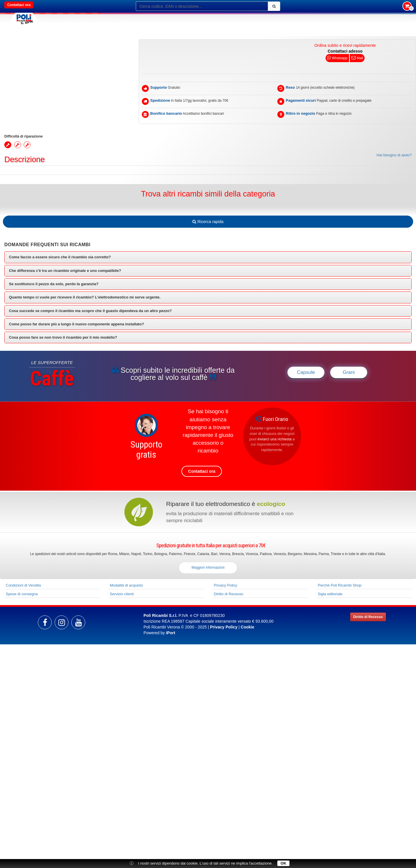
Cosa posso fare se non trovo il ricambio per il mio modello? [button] (63, 337)
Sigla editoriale (330, 594)
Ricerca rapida (208, 222)
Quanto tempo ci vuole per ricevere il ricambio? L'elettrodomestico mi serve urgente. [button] (85, 297)
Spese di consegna (22, 594)
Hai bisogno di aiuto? (394, 155)
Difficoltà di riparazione (24, 136)
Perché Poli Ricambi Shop (340, 585)
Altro (114, 21)
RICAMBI (56, 21)
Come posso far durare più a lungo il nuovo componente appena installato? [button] (76, 324)
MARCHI (77, 21)
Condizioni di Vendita (23, 585)
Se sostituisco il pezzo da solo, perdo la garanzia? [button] (54, 284)
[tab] (208, 257)
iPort (170, 633)
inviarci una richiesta (274, 439)
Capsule (306, 372)
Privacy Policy (225, 585)
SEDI (130, 21)
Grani (349, 372)
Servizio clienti (122, 594)
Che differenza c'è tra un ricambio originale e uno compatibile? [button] (65, 271)
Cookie (247, 627)
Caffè (96, 21)
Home (16, 32)
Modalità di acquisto (126, 585)
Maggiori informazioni (208, 567)
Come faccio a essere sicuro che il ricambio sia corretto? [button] (60, 257)
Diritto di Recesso (229, 594)
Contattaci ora (19, 5)
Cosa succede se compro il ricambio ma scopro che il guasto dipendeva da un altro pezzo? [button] (90, 311)
